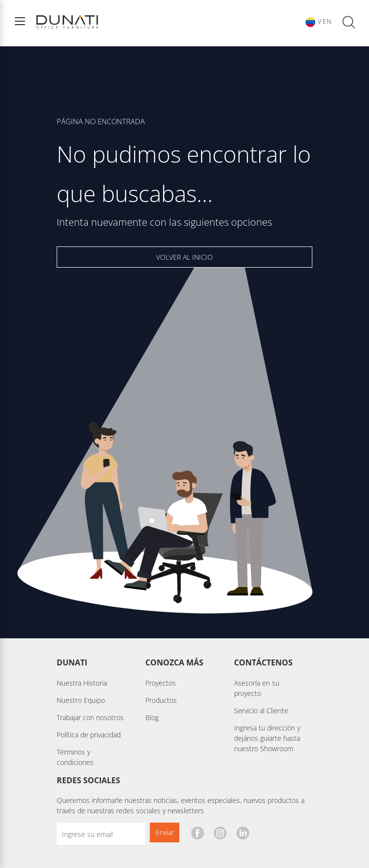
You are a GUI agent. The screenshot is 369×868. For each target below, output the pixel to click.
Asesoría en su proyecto (257, 688)
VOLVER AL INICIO (184, 257)
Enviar (165, 832)
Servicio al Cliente (261, 711)
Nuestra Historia (82, 683)
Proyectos (161, 683)
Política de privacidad (89, 735)
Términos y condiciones (75, 757)
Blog (152, 717)
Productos (161, 700)
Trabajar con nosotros (90, 717)
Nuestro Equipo (81, 700)
